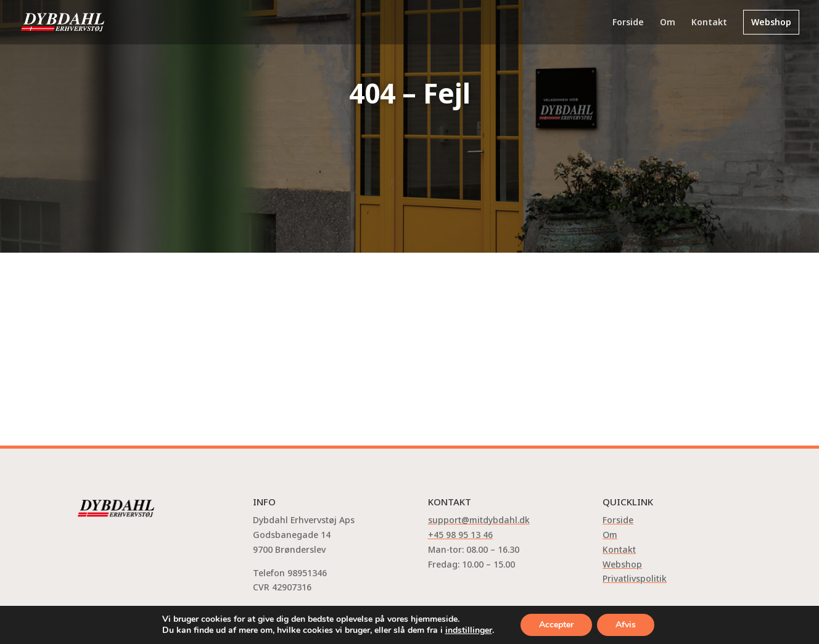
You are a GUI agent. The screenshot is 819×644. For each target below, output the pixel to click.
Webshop (771, 22)
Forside (628, 23)
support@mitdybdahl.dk (479, 520)
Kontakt (709, 23)
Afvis (626, 625)
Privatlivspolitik (635, 578)
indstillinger (469, 630)
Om (668, 23)
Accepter (556, 625)
